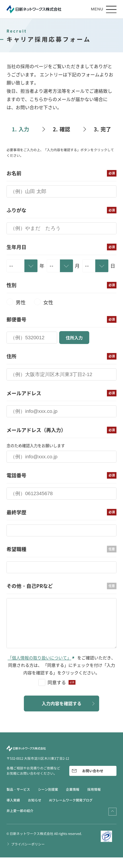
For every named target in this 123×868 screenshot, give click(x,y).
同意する (57, 692)
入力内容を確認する (61, 714)
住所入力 (74, 338)
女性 (48, 302)
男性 (21, 302)
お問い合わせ (93, 781)
